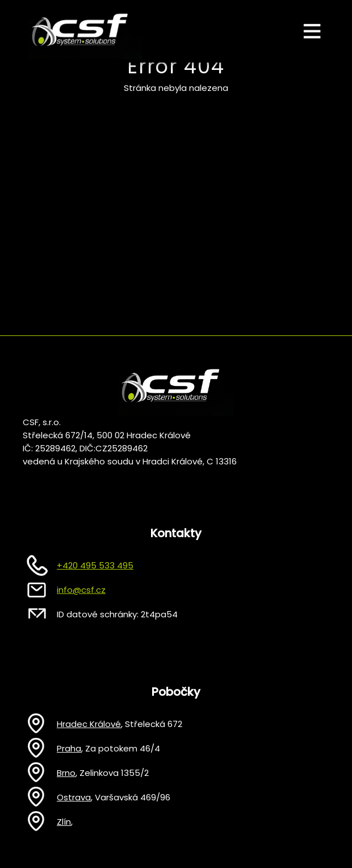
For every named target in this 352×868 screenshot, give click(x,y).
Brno (66, 773)
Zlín (64, 822)
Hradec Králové (89, 724)
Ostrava (74, 797)
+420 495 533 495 (95, 565)
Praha (69, 748)
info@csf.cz (81, 590)
